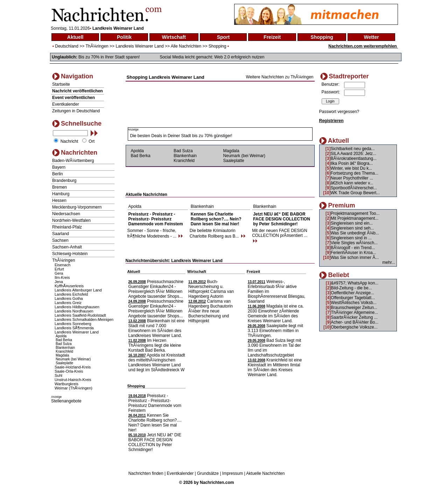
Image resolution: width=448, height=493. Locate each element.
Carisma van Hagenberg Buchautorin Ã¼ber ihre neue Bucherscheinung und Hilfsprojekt (211, 311)
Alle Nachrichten (186, 46)
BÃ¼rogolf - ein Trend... (353, 248)
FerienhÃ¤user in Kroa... (353, 253)
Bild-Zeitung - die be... (351, 288)
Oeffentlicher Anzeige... (352, 293)
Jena (59, 282)
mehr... (389, 262)
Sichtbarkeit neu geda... (353, 149)
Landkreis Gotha (69, 298)
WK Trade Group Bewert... (355, 193)
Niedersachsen (66, 214)
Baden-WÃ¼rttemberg (73, 161)
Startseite (61, 84)
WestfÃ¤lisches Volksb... (354, 303)
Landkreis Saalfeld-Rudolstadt (80, 315)
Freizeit (272, 37)
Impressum (233, 473)
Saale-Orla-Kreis (69, 371)
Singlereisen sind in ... (351, 238)
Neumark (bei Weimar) (73, 359)
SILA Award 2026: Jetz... (354, 154)
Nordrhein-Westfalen (71, 220)
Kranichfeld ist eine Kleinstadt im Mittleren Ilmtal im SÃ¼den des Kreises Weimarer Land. (275, 367)
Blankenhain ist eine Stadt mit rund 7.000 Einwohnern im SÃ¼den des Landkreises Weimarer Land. (157, 328)
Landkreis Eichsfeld (71, 294)
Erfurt (59, 269)
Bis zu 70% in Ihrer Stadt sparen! (109, 57)
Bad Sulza (64, 344)
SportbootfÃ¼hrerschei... (354, 188)
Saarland (61, 234)
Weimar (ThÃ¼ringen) (73, 388)
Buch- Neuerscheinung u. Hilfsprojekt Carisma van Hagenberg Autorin (211, 289)
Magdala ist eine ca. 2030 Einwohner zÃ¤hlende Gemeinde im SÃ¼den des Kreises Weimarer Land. (276, 314)
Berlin (58, 174)
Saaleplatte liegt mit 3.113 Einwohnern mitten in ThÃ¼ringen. (275, 331)
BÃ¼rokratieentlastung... (354, 159)
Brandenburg (64, 181)
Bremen (59, 187)
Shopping (322, 37)
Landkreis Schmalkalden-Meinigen (84, 319)
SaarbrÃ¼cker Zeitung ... (354, 317)
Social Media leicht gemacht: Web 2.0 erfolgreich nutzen (212, 57)
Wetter (371, 37)
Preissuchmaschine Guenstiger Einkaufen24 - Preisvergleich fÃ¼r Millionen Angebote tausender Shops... (156, 289)
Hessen (59, 200)
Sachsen (60, 240)
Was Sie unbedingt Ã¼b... (355, 233)
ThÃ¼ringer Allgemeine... (354, 312)
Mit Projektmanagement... (355, 218)
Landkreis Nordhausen (74, 311)
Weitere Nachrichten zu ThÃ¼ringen (280, 77)
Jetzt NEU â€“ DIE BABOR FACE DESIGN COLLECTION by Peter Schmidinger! (282, 219)
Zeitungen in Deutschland (76, 111)
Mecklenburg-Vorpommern (77, 207)
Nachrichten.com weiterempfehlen (363, 46)
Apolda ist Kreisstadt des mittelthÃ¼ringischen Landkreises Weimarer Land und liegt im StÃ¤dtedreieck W (157, 362)
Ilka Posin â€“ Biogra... (352, 163)
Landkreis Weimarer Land (139, 46)
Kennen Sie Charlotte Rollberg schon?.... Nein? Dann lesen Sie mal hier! (216, 219)
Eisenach (62, 265)
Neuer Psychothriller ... (352, 178)
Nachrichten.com (217, 483)
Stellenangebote (66, 401)
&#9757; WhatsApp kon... (355, 283)
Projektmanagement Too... (355, 213)
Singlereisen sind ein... (352, 223)
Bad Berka (64, 340)
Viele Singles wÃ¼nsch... (354, 243)
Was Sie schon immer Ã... (355, 258)
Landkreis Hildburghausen (77, 307)
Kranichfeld (64, 351)
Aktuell (75, 37)
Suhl (58, 375)
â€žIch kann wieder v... (352, 183)
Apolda (61, 336)
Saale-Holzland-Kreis (73, 367)
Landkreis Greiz (68, 303)
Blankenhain (65, 348)
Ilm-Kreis (62, 277)
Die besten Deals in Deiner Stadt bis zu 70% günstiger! (181, 136)
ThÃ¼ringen (97, 46)
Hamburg (61, 194)
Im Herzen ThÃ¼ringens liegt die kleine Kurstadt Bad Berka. (155, 345)
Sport (223, 37)
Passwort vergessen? (339, 112)
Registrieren (331, 121)
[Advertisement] (220, 88)
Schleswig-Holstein (70, 254)
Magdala (62, 355)
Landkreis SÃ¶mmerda (74, 328)
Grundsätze (208, 473)
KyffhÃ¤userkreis (69, 286)
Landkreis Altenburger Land (78, 290)
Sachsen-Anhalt (67, 247)
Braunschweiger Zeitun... (354, 308)
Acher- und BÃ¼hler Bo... (355, 322)
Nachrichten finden (146, 473)
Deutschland (67, 46)
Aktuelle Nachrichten (265, 473)
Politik (124, 37)
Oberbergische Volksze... (354, 327)
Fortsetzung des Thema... (355, 173)
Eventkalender (66, 104)
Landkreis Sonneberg (73, 324)
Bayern (59, 167)
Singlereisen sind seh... (352, 228)
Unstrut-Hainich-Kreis (73, 380)
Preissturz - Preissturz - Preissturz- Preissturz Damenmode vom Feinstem (156, 219)
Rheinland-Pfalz (67, 227)
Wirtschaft (174, 37)
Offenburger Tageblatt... (353, 298)
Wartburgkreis (66, 384)
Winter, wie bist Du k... (352, 168)
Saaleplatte (64, 363)
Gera (59, 273)
